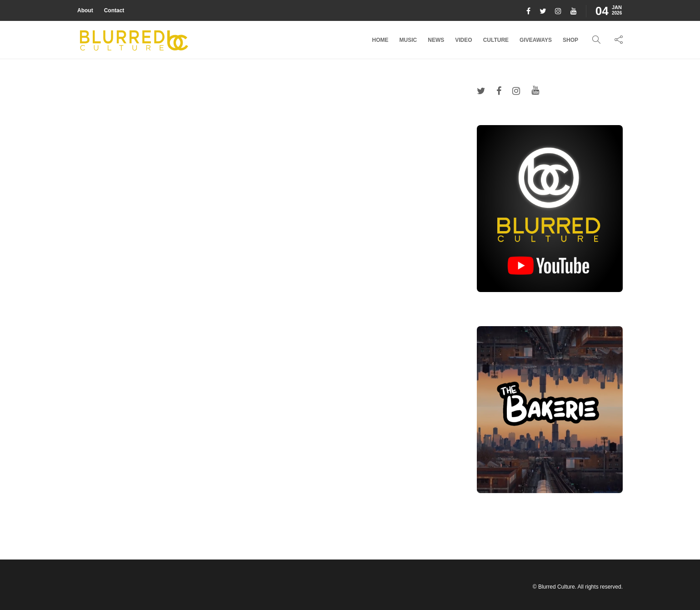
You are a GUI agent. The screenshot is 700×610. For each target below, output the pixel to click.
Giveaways (536, 40)
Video (463, 40)
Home (380, 40)
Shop (570, 40)
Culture (496, 40)
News (436, 40)
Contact (114, 10)
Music (408, 40)
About (85, 10)
